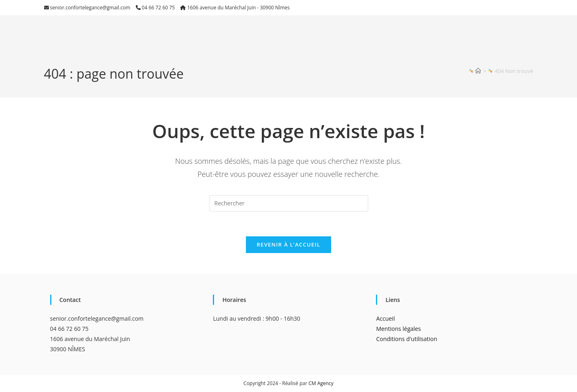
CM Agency (321, 383)
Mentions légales (398, 329)
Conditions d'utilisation (407, 339)
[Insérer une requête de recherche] (289, 203)
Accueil (385, 318)
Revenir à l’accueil (288, 244)
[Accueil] (478, 71)
